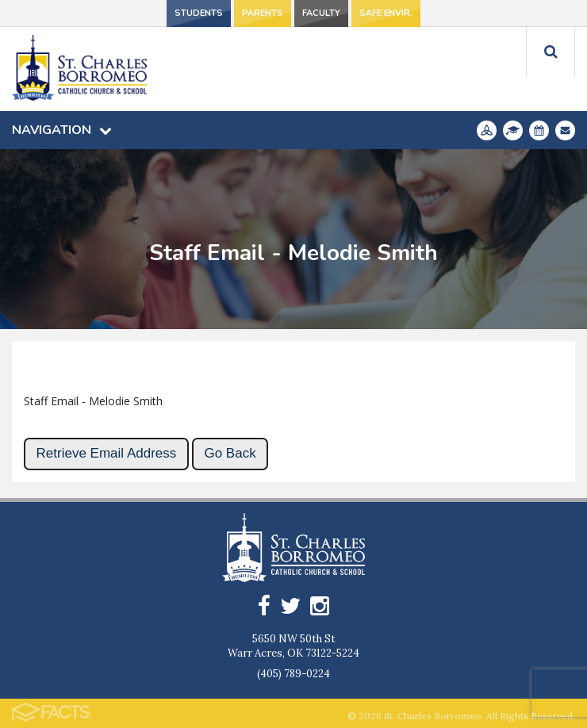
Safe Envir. (386, 13)
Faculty (321, 13)
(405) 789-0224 (293, 674)
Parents (263, 13)
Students (199, 13)
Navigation (62, 130)
